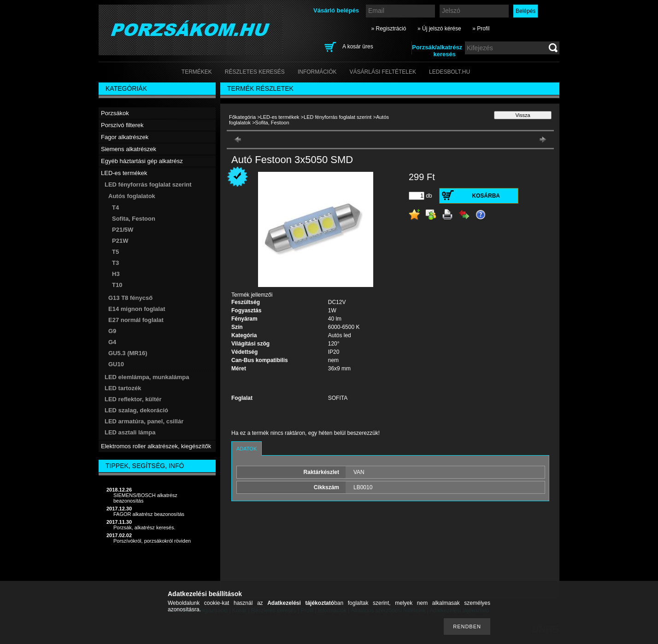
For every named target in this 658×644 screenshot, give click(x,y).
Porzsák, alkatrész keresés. (144, 527)
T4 (115, 208)
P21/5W (123, 230)
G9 (112, 331)
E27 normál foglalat (136, 320)
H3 (116, 274)
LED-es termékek (280, 117)
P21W (120, 241)
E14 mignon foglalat (137, 309)
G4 (112, 342)
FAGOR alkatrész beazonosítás (149, 514)
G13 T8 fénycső (130, 298)
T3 (115, 263)
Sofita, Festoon (134, 219)
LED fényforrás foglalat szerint (338, 117)
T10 (117, 285)
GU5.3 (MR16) (128, 353)
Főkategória (242, 117)
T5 (115, 252)
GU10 (116, 364)
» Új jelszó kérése (439, 29)
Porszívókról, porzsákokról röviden (152, 541)
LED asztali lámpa (130, 432)
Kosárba (486, 196)
